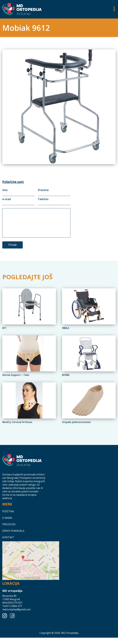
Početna (8, 520)
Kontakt (8, 546)
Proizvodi (9, 533)
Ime (19, 192)
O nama (7, 527)
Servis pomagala (13, 540)
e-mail (19, 201)
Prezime (54, 192)
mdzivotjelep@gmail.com (16, 619)
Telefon (54, 201)
